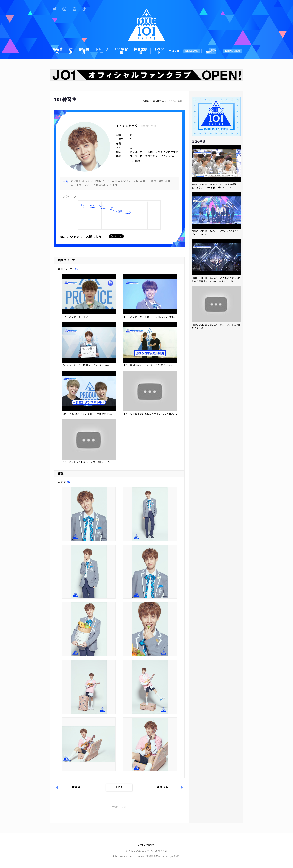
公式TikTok (84, 9)
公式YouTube (74, 9)
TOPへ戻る (119, 807)
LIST (119, 787)
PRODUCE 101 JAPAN (146, 25)
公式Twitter (55, 9)
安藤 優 (76, 787)
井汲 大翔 (163, 787)
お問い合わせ (146, 845)
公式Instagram (64, 9)
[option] (146, 75)
